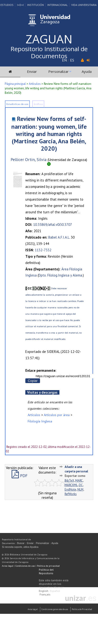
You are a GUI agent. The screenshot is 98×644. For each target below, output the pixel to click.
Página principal (15, 84)
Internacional (58, 5)
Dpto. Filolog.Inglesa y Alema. (61, 275)
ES (72, 60)
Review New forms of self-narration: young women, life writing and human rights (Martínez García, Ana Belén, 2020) (49, 134)
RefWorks (71, 494)
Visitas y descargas (42, 392)
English (44, 591)
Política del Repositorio (46, 571)
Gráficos (38, 104)
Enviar (32, 71)
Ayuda (87, 71)
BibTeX (69, 481)
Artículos (35, 84)
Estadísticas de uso (17, 104)
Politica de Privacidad (82, 609)
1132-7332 (43, 250)
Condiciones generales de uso (55, 609)
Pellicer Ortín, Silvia (29, 159)
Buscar (21, 543)
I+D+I (20, 5)
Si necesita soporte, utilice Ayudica (20, 547)
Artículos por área (57, 415)
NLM (80, 489)
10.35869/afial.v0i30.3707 (53, 225)
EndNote (70, 489)
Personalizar (58, 71)
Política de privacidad (48, 566)
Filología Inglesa (40, 421)
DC (81, 485)
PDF (20, 476)
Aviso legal (8, 566)
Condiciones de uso (25, 566)
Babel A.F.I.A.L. (59, 237)
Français (45, 594)
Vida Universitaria (84, 5)
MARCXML (71, 485)
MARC (79, 481)
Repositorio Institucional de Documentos (49, 52)
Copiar (33, 381)
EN (64, 60)
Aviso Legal (33, 609)
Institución (36, 5)
